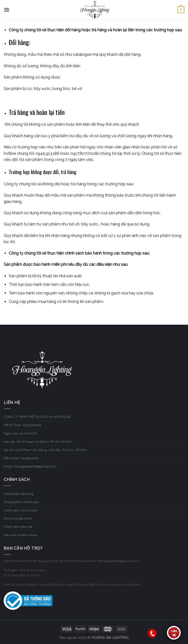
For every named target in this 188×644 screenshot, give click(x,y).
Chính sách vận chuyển (21, 510)
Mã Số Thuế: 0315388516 (22, 425)
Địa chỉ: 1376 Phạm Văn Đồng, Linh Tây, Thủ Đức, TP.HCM (45, 450)
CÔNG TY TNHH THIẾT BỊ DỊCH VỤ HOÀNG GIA (37, 417)
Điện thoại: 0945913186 (21, 458)
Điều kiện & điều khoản (21, 535)
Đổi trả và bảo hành (18, 518)
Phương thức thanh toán (21, 502)
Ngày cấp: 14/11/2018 (20, 433)
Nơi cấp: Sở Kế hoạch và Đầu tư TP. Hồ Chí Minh (38, 442)
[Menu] (7, 10)
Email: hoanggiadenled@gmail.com (30, 466)
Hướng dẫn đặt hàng (19, 494)
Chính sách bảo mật (18, 527)
